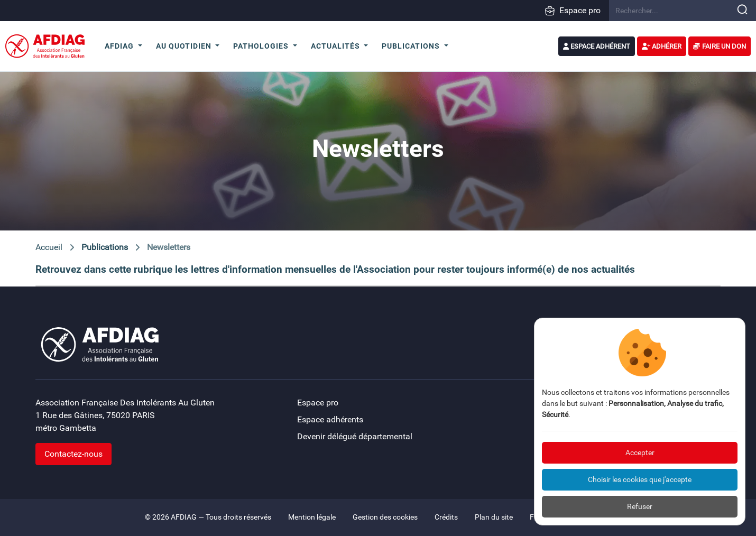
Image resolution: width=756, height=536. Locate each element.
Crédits (446, 517)
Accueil (49, 247)
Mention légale (312, 517)
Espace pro (573, 11)
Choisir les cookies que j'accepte (640, 479)
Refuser (640, 506)
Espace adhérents (330, 419)
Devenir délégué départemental (355, 436)
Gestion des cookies (385, 517)
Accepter (640, 452)
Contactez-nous (73, 454)
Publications (105, 247)
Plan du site (494, 517)
